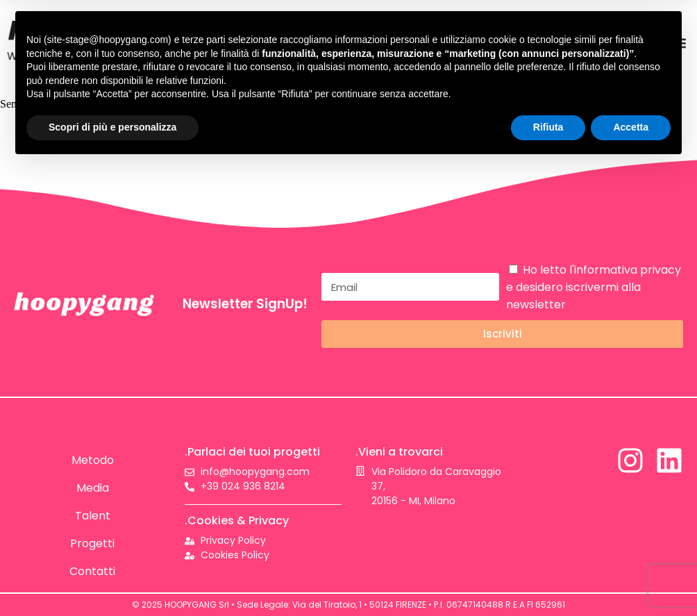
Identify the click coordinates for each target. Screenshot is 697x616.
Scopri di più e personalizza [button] (112, 127)
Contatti (92, 571)
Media (93, 488)
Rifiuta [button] (548, 127)
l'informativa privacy (625, 270)
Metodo (93, 460)
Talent (93, 516)
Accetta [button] (631, 127)
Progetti (92, 543)
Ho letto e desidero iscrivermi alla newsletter (594, 287)
